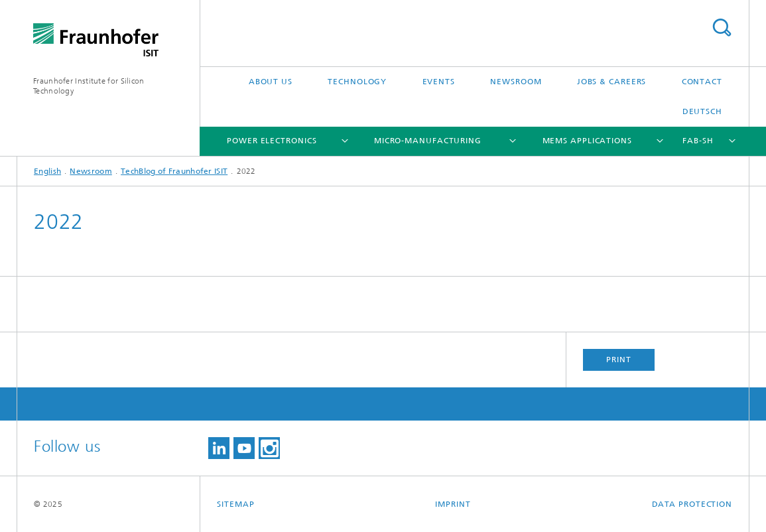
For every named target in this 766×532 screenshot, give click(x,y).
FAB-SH (698, 141)
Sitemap (235, 504)
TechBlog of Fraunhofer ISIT (174, 171)
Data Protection (692, 504)
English (47, 171)
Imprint (453, 504)
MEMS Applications (587, 141)
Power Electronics (272, 141)
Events (439, 82)
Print (619, 360)
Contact (702, 82)
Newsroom (516, 82)
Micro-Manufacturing (428, 141)
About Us (271, 82)
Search (722, 28)
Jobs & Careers (612, 82)
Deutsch (702, 111)
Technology (357, 82)
